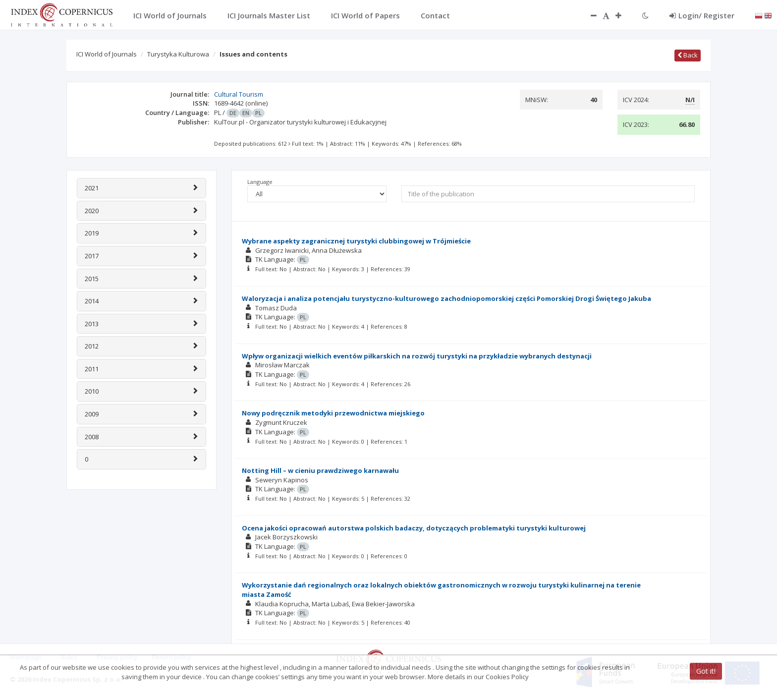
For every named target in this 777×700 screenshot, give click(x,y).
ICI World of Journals (107, 54)
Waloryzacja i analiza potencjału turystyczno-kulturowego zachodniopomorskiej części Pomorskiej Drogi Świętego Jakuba (446, 298)
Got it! (706, 671)
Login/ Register (702, 15)
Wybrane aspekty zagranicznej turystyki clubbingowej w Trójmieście (356, 241)
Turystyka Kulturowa (178, 54)
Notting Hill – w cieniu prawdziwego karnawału (320, 470)
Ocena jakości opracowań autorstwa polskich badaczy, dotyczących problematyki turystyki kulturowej (414, 528)
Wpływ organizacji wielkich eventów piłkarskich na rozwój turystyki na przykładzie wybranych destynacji (417, 356)
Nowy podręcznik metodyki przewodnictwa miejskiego (333, 413)
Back (688, 55)
